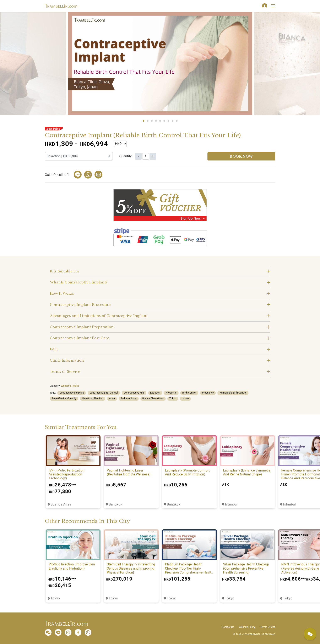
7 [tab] (168, 121)
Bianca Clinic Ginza (153, 399)
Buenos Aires (61, 504)
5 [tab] (160, 121)
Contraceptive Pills (134, 393)
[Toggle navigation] (273, 6)
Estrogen (155, 393)
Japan (185, 399)
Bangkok (116, 504)
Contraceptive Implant (72, 393)
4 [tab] (156, 121)
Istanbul (231, 504)
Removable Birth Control (233, 393)
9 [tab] (177, 121)
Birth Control (189, 393)
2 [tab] (148, 121)
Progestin (171, 393)
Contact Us (228, 627)
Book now (241, 156)
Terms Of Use (268, 627)
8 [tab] (173, 121)
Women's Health (70, 386)
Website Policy (247, 627)
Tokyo (173, 399)
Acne (112, 399)
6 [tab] (164, 121)
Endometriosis (129, 399)
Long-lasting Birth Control (104, 393)
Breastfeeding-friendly (64, 399)
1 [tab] (143, 121)
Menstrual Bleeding (93, 399)
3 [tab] (152, 121)
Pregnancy (208, 393)
